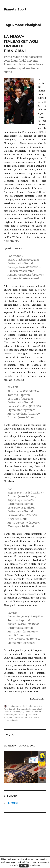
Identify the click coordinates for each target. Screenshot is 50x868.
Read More (35, 866)
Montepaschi (20, 715)
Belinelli (7, 712)
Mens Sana (9, 715)
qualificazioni (19, 717)
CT (22, 712)
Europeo (28, 712)
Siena (36, 717)
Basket (12, 709)
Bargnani (21, 709)
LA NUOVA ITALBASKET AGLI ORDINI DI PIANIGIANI (21, 44)
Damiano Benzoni (16, 706)
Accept (24, 866)
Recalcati (29, 717)
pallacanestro (32, 715)
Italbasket (37, 712)
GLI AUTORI (13, 803)
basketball (37, 709)
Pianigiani (8, 717)
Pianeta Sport (15, 9)
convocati (16, 712)
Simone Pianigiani (12, 720)
